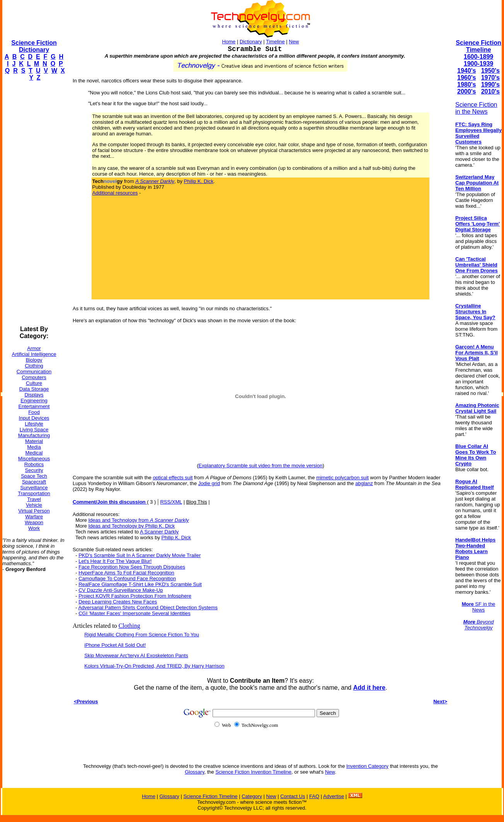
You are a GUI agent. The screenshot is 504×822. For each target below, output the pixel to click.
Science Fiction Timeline (478, 46)
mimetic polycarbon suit (342, 478)
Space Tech (34, 476)
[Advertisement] (33, 203)
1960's (467, 78)
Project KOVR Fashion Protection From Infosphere (135, 596)
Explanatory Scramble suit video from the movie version (261, 466)
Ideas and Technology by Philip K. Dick (131, 526)
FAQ (314, 796)
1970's (490, 78)
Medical (34, 453)
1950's (490, 71)
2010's (490, 91)
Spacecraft (34, 482)
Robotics (34, 464)
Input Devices (34, 418)
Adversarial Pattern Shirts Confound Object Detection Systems (148, 608)
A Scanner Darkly (159, 532)
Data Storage (34, 389)
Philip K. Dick (199, 181)
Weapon (34, 522)
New (294, 42)
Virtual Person (34, 511)
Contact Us (293, 796)
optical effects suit (173, 478)
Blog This (197, 502)
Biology (34, 360)
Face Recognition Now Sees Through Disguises (132, 567)
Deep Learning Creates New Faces (118, 602)
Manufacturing (34, 435)
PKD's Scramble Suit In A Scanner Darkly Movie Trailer (140, 555)
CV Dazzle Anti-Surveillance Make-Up (121, 590)
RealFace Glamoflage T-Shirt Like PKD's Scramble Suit (140, 584)
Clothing (34, 366)
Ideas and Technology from (138, 520)
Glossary (194, 772)
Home (229, 42)
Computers (34, 377)
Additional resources (115, 193)
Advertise (334, 796)
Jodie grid (209, 483)
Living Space (34, 430)
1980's (467, 85)
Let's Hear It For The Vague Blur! (115, 561)
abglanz (364, 483)
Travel (34, 499)
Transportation (34, 493)
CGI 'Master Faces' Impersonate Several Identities (135, 613)
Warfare (34, 517)
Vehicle (34, 505)
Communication (34, 372)
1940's (467, 71)
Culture (34, 383)
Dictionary (251, 42)
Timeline (275, 42)
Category (252, 796)
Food (34, 412)
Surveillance (34, 488)
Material (34, 441)
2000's (467, 91)
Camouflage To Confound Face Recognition (127, 578)
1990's (490, 85)
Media (34, 447)
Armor (34, 348)
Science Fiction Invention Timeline (253, 772)
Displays (34, 395)
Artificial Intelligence (34, 354)
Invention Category (367, 766)
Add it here (369, 688)
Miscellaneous (34, 459)
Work (34, 528)
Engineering (34, 401)
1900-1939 (479, 64)
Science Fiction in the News (476, 108)
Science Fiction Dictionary (34, 46)
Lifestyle (34, 424)
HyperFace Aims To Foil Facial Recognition (126, 573)
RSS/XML (171, 502)
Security (34, 470)
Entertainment (34, 406)
